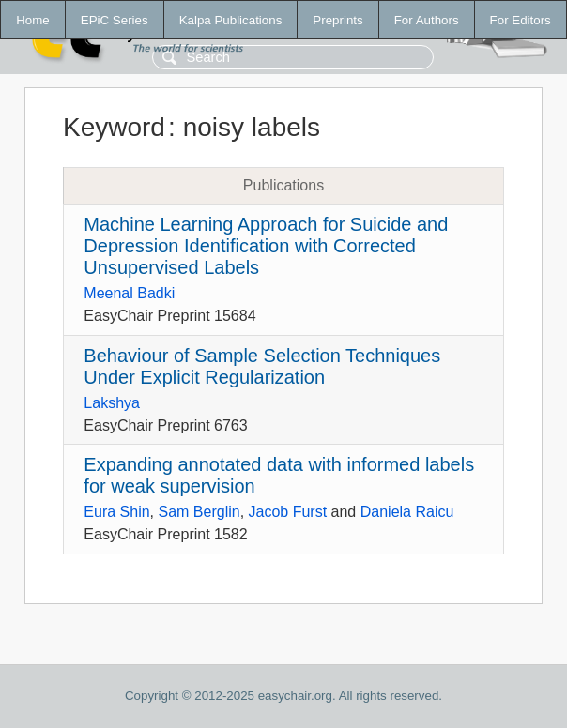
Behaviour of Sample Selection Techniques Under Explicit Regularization (262, 366)
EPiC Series (115, 20)
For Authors (427, 20)
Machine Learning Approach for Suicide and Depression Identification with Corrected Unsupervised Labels (266, 246)
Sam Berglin (199, 512)
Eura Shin (116, 512)
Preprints (337, 20)
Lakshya (112, 403)
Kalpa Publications (231, 20)
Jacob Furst (288, 512)
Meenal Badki (129, 293)
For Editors (521, 20)
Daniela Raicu (407, 512)
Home (33, 20)
